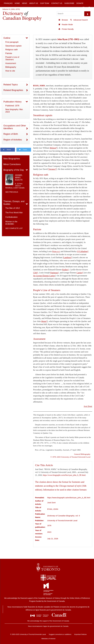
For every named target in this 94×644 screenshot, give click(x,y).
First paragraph (12, 42)
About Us (34, 3)
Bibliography (11, 67)
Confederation (11, 217)
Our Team (45, 3)
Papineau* (55, 273)
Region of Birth (11, 134)
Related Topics (11, 85)
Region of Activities (13, 140)
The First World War (14, 213)
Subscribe (69, 3)
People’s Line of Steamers (12, 58)
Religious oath (11, 50)
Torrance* (52, 169)
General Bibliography (82, 454)
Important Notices (80, 634)
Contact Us (57, 3)
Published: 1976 (12, 106)
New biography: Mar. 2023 (14, 111)
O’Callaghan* (83, 251)
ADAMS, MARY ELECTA (19, 178)
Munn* (44, 321)
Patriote (9, 53)
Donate (80, 3)
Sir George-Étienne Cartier (44, 276)
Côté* (36, 273)
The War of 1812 (13, 208)
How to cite (10, 71)
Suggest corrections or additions (60, 634)
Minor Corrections (12, 164)
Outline (7, 38)
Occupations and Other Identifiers (15, 127)
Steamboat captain (13, 46)
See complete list (14, 228)
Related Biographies (13, 90)
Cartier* (80, 273)
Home (17, 3)
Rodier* (66, 270)
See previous (12, 192)
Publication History (12, 102)
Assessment (11, 63)
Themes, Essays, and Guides (14, 203)
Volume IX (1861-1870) (11, 9)
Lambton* (68, 257)
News (25, 3)
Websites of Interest (48, 639)
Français (8, 3)
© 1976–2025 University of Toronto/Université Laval (70, 457)
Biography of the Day (14, 170)
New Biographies (12, 159)
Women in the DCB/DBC (11, 223)
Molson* (53, 148)
